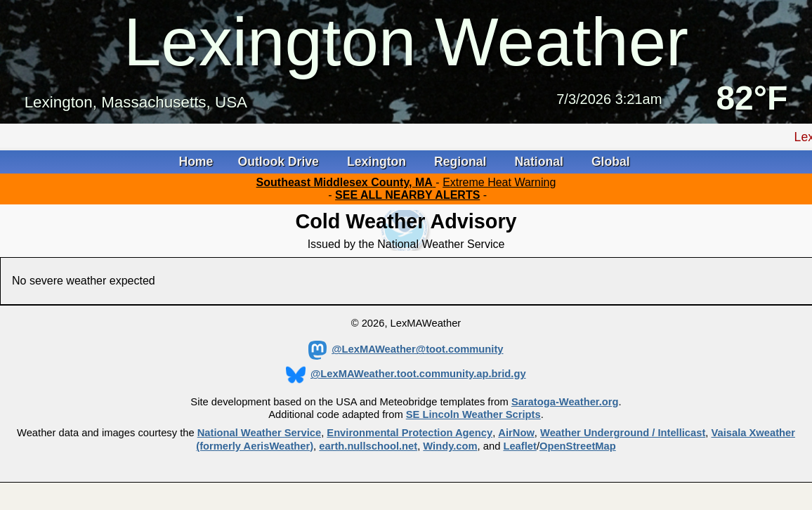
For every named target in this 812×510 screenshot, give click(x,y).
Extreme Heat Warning (499, 182)
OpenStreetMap (578, 446)
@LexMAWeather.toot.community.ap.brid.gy (406, 374)
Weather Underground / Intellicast (623, 433)
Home (196, 162)
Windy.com (450, 446)
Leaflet (519, 446)
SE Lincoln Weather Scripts (473, 414)
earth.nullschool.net (368, 446)
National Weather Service (259, 433)
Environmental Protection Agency (410, 433)
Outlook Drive (280, 162)
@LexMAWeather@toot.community (406, 349)
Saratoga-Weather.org (565, 402)
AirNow (516, 433)
